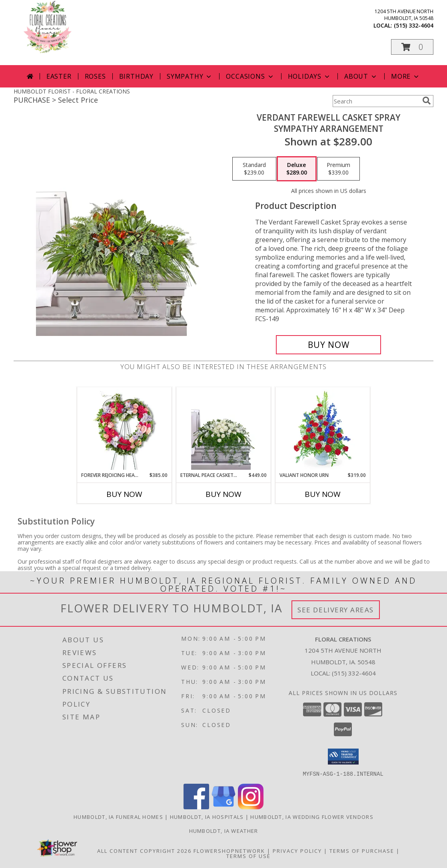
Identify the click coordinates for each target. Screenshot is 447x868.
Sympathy (190, 76)
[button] (412, 47)
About (361, 76)
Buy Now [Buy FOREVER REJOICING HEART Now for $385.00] (124, 494)
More (406, 76)
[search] (427, 101)
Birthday (136, 76)
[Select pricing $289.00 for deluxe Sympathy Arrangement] (297, 169)
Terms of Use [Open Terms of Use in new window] (248, 856)
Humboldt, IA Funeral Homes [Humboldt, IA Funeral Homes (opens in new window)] (118, 816)
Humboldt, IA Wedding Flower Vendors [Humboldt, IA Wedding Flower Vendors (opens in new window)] (312, 816)
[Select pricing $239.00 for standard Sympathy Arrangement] (254, 169)
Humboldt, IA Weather (224, 830)
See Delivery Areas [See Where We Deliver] (336, 610)
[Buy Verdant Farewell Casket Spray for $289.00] (328, 345)
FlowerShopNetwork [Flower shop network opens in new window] (229, 850)
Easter (59, 76)
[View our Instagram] (251, 807)
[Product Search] (376, 101)
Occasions (250, 76)
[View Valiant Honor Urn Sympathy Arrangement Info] (323, 429)
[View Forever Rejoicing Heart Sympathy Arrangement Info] (125, 429)
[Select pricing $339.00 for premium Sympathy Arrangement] (338, 169)
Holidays (309, 76)
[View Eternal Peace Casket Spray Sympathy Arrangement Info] (224, 429)
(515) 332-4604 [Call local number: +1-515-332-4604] (414, 25)
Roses (95, 76)
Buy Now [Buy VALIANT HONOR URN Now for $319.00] (323, 494)
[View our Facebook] (196, 807)
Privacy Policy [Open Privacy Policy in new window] (297, 850)
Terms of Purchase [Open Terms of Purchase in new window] (362, 850)
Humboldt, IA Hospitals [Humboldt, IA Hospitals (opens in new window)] (207, 816)
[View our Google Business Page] (223, 807)
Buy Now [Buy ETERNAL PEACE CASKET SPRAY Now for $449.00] (223, 494)
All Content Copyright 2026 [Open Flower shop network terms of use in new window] (144, 850)
